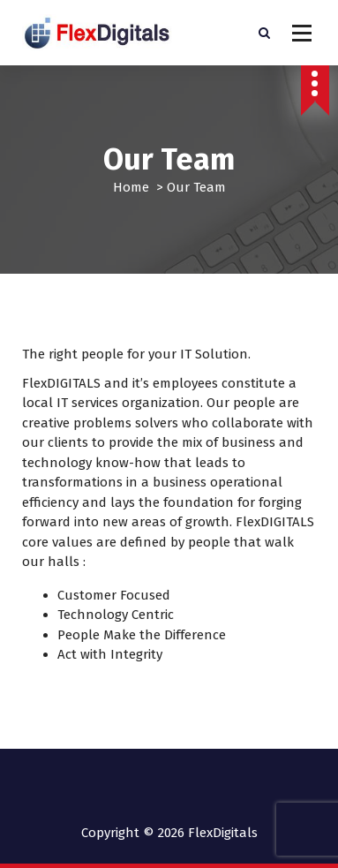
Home (131, 187)
